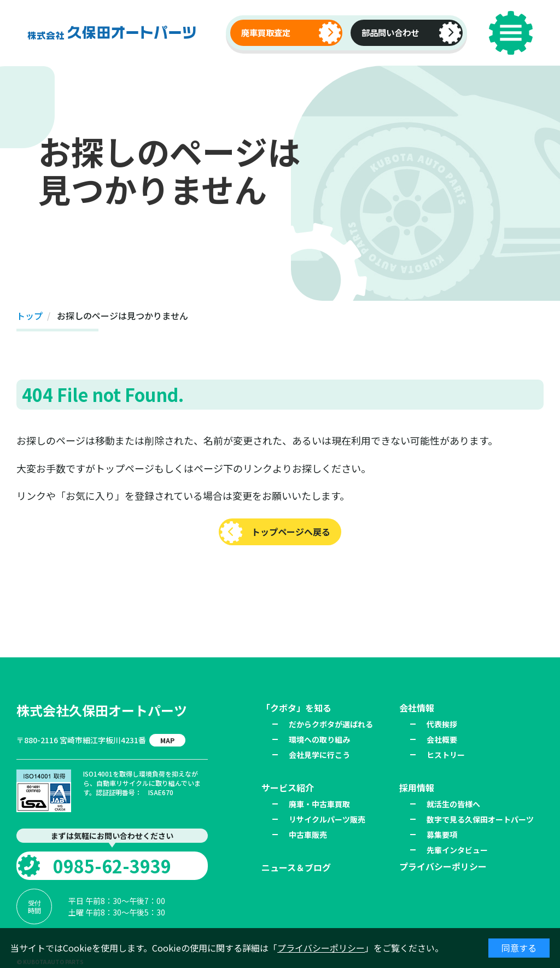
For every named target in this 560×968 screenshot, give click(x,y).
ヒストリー (446, 755)
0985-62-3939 (112, 866)
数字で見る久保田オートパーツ (480, 819)
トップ (30, 316)
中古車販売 (308, 835)
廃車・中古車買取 (319, 804)
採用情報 (417, 788)
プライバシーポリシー (321, 948)
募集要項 (442, 835)
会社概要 (442, 739)
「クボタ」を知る (296, 708)
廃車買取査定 (266, 32)
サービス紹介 (288, 788)
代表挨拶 (442, 724)
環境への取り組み (319, 739)
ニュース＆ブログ (296, 867)
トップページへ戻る (291, 532)
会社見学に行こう (319, 755)
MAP (167, 740)
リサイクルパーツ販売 (327, 819)
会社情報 (417, 708)
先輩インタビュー (457, 850)
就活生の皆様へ (453, 804)
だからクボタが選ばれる (331, 724)
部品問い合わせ (390, 32)
